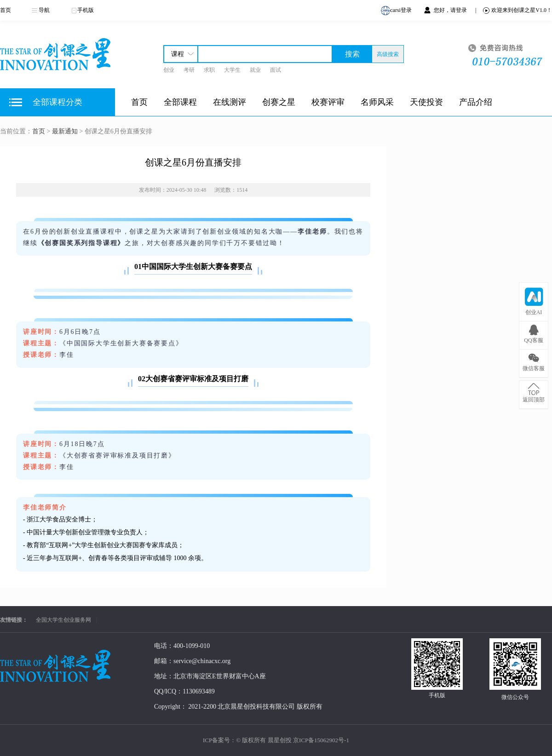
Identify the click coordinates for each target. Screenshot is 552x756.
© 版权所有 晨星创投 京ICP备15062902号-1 (293, 740)
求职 (209, 70)
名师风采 (377, 102)
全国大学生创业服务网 (63, 620)
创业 (169, 70)
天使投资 (426, 102)
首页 (6, 10)
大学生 (232, 70)
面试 (276, 70)
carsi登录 (398, 11)
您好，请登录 (451, 10)
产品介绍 (476, 102)
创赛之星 (279, 102)
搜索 (352, 54)
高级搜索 (388, 54)
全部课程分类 (57, 102)
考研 (189, 70)
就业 (255, 70)
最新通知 (65, 131)
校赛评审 (328, 102)
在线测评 (230, 102)
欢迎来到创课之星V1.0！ (517, 10)
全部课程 (180, 102)
